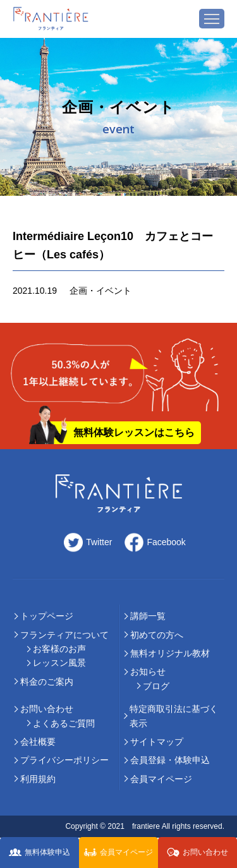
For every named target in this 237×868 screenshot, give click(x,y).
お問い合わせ (47, 709)
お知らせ (148, 672)
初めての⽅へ (157, 635)
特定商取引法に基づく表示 (174, 716)
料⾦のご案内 (47, 682)
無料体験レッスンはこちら (134, 432)
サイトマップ (157, 742)
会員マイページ (161, 779)
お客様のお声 (59, 649)
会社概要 (38, 742)
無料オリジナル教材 (170, 653)
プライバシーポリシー (64, 760)
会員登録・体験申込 (170, 760)
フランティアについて (64, 635)
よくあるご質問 (64, 723)
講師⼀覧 (148, 616)
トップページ (47, 616)
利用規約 (38, 779)
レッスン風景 (59, 663)
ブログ (156, 686)
